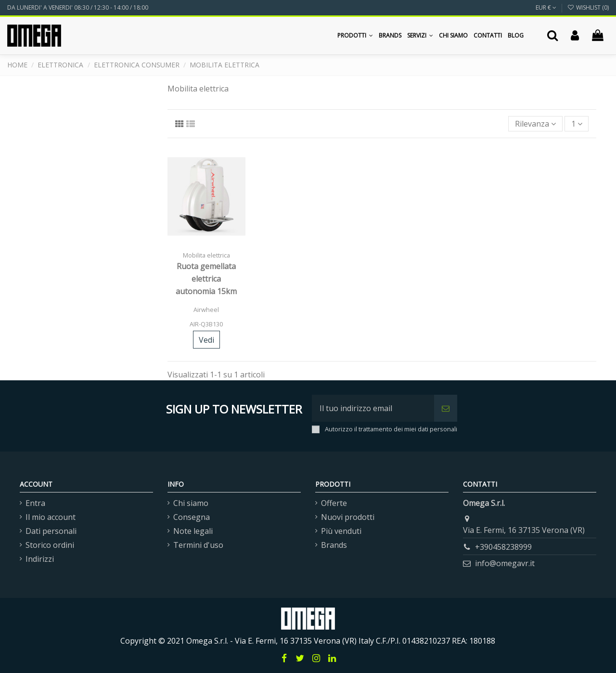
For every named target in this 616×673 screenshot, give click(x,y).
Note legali (193, 531)
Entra (35, 503)
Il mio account (51, 517)
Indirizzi (40, 559)
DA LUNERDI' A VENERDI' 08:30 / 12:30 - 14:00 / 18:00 (78, 7)
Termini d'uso (198, 545)
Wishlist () (588, 7)
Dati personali (51, 531)
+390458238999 (503, 547)
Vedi (206, 340)
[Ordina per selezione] (535, 124)
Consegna (192, 517)
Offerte (334, 503)
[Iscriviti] (446, 408)
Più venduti (341, 531)
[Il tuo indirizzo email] (373, 408)
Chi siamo (191, 503)
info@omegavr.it (505, 563)
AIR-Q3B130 (206, 324)
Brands (334, 545)
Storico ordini (50, 545)
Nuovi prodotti (348, 517)
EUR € (546, 7)
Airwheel (206, 310)
